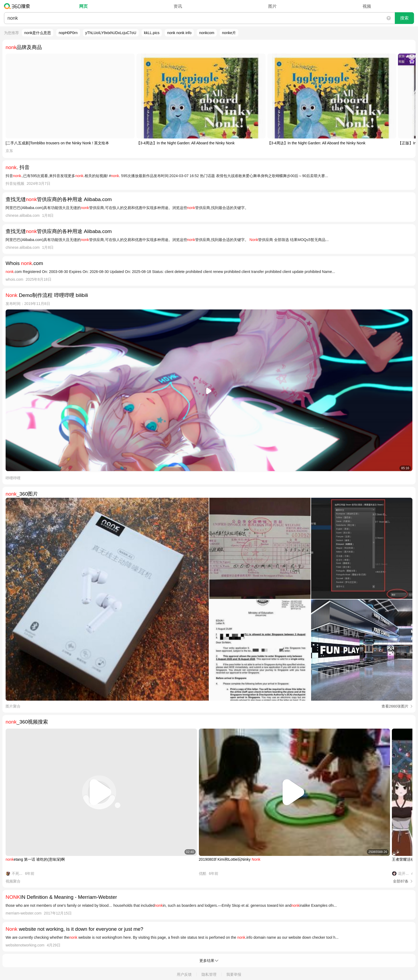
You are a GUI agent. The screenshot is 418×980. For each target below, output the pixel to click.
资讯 (178, 6)
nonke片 (229, 33)
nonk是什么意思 (38, 33)
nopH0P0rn (68, 33)
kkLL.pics (152, 33)
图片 (272, 6)
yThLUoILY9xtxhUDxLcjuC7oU (111, 33)
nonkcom (207, 33)
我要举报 (234, 974)
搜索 (404, 18)
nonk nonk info (179, 33)
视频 (367, 6)
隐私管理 (209, 974)
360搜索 (18, 6)
